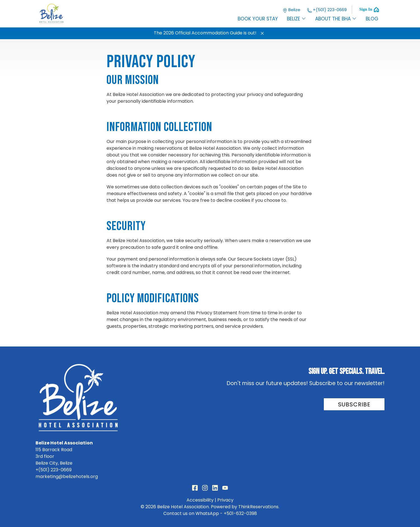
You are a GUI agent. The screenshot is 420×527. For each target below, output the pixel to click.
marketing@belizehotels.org (67, 476)
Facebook (195, 488)
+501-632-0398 (240, 513)
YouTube (225, 488)
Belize (291, 10)
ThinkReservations (258, 507)
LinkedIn (215, 488)
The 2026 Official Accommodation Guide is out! (205, 33)
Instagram (205, 488)
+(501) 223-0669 (327, 10)
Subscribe (354, 404)
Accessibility (200, 500)
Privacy (225, 500)
